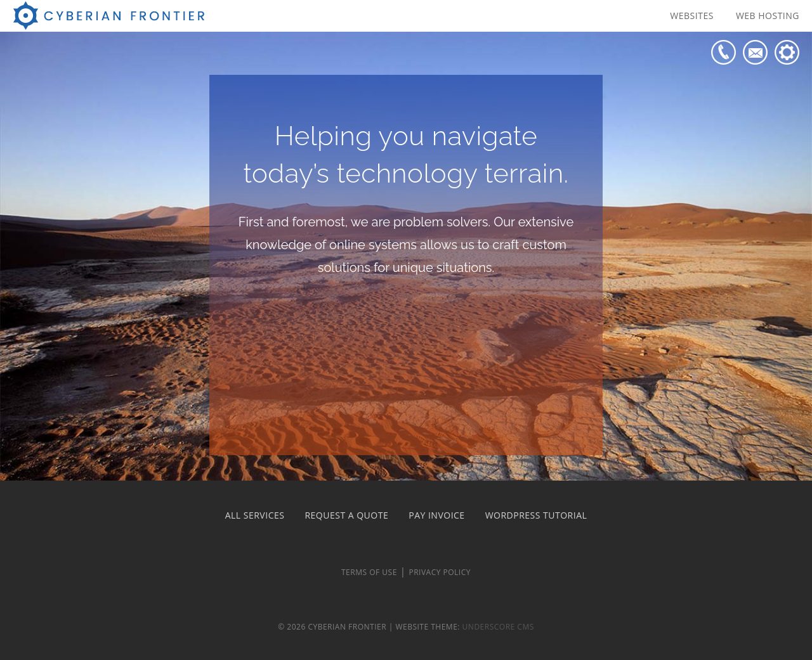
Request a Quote (346, 515)
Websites (692, 16)
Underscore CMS (498, 627)
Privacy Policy (440, 572)
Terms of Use (369, 572)
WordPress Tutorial (536, 515)
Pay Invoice (436, 515)
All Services (255, 515)
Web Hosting (768, 16)
